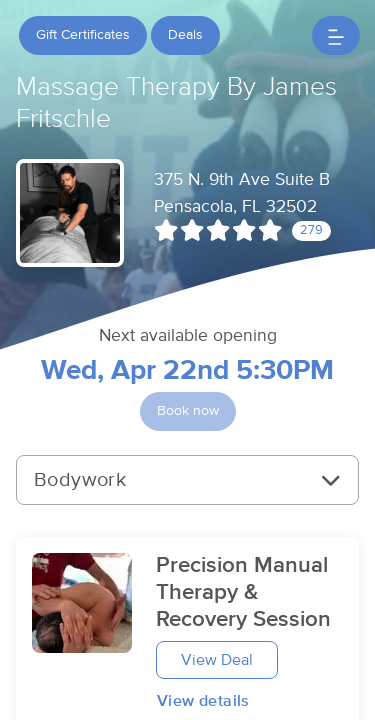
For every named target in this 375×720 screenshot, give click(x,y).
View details (203, 701)
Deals (185, 35)
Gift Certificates (83, 35)
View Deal (217, 660)
